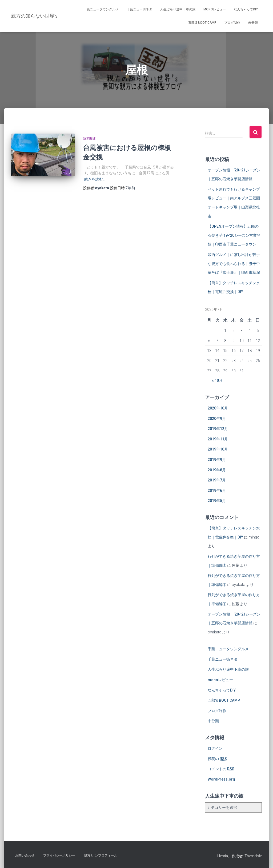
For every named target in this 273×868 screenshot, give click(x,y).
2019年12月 (218, 429)
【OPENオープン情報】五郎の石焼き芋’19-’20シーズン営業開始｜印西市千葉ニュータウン (234, 235)
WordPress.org (221, 779)
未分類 (253, 23)
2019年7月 (217, 480)
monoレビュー (215, 9)
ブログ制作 (232, 23)
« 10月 (217, 380)
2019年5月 (217, 501)
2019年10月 (218, 449)
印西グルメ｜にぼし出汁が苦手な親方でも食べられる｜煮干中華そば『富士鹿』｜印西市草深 (234, 264)
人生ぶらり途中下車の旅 (178, 9)
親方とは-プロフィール (101, 855)
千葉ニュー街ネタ (139, 9)
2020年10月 (218, 408)
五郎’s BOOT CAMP (202, 23)
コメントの (221, 769)
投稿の (217, 759)
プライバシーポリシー (59, 855)
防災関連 (89, 139)
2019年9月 (217, 460)
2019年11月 (218, 439)
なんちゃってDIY (246, 9)
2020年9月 (217, 419)
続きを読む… (95, 179)
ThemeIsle (253, 856)
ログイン (215, 748)
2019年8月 (217, 470)
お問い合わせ (25, 855)
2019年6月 (217, 491)
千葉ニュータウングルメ (101, 9)
